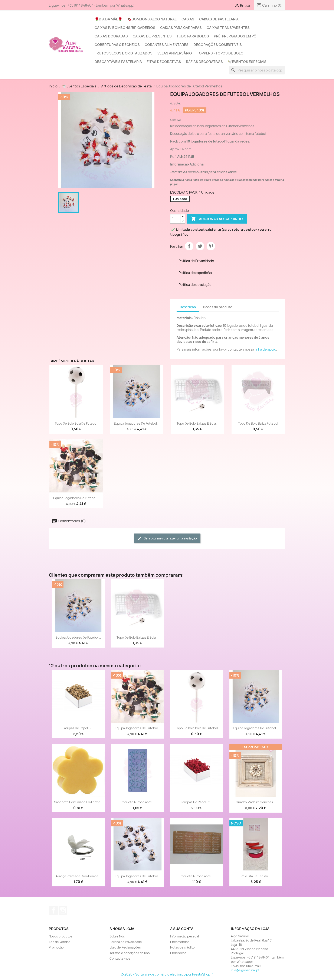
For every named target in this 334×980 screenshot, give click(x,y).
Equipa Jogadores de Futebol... (137, 423)
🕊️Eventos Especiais (247, 62)
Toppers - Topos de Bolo (220, 53)
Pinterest (211, 246)
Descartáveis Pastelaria (118, 62)
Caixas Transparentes (228, 28)
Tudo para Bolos (193, 36)
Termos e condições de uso (130, 953)
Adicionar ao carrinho (217, 219)
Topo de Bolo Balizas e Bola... (197, 423)
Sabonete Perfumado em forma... (78, 802)
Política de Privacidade (126, 942)
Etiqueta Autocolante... (137, 802)
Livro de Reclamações (125, 947)
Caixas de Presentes (152, 36)
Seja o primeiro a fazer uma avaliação (167, 539)
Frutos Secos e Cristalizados (124, 53)
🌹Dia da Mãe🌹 (109, 19)
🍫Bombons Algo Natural (152, 19)
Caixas (188, 19)
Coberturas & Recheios (117, 45)
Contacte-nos (120, 958)
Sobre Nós (117, 936)
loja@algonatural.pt (245, 970)
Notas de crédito (182, 947)
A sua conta (182, 929)
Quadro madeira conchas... (256, 802)
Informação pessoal (184, 936)
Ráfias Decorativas (204, 62)
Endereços (178, 953)
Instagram (63, 910)
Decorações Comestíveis (218, 45)
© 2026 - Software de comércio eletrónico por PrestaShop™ (167, 974)
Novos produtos (61, 936)
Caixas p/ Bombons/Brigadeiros (125, 28)
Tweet (200, 246)
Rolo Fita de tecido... (256, 876)
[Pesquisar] (257, 70)
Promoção (56, 947)
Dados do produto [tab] (218, 307)
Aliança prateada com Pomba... (78, 876)
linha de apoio (265, 349)
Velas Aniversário (175, 53)
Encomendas (180, 942)
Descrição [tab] (188, 307)
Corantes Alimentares (167, 45)
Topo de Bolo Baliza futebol (258, 423)
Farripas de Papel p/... (78, 728)
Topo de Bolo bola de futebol (76, 423)
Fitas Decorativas (164, 62)
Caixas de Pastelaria (219, 19)
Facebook (53, 910)
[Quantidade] (175, 219)
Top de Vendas (60, 942)
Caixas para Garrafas (181, 28)
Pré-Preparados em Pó (235, 36)
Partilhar (189, 246)
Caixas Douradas (111, 36)
